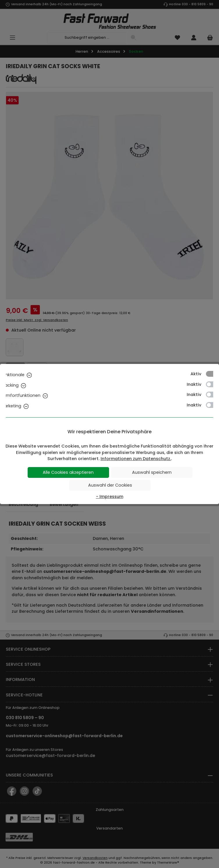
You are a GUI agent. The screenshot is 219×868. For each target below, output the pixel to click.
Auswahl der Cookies (110, 485)
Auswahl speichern (152, 472)
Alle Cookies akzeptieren (68, 472)
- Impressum (110, 496)
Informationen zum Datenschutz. (136, 459)
